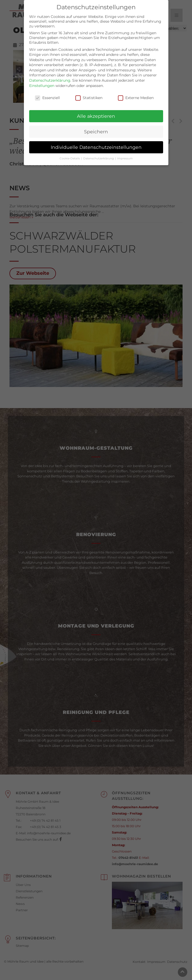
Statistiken (89, 92)
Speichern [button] (96, 126)
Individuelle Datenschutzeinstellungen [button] (96, 142)
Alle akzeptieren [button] (96, 111)
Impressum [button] (125, 153)
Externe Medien (136, 92)
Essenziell (47, 92)
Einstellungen (42, 80)
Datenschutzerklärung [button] (99, 153)
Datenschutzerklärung (50, 75)
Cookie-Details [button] (70, 153)
